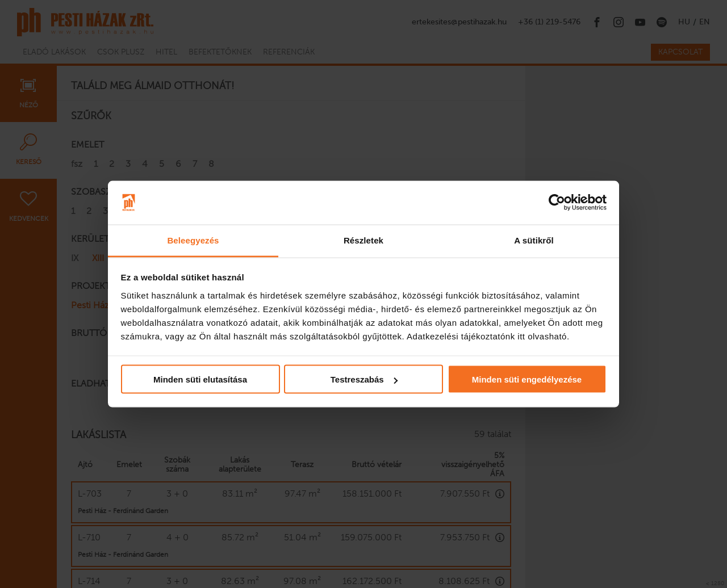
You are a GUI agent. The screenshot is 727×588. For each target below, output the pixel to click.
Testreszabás (364, 379)
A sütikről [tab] (534, 240)
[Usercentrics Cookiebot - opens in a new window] (557, 203)
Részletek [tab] (363, 240)
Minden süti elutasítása (200, 379)
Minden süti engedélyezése (527, 379)
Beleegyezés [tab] (193, 240)
